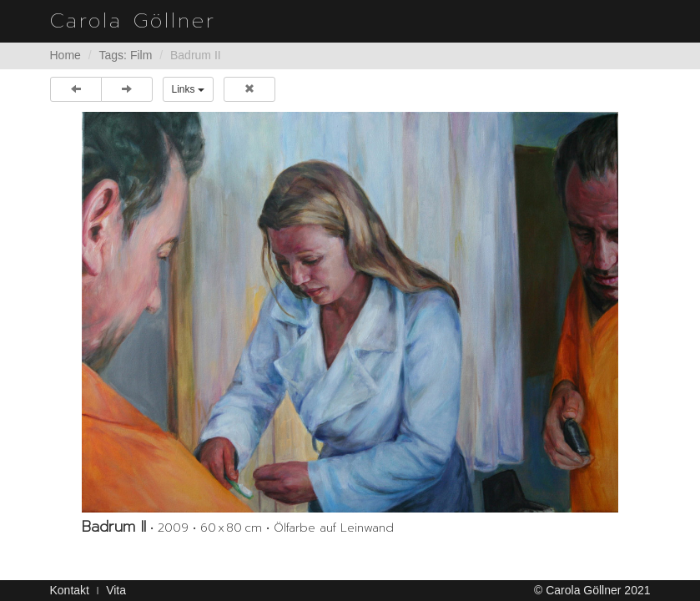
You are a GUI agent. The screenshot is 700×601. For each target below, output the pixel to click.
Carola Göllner (133, 21)
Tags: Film (126, 55)
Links (188, 89)
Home (65, 55)
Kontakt (70, 590)
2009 (173, 528)
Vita (116, 590)
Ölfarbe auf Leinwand (334, 528)
